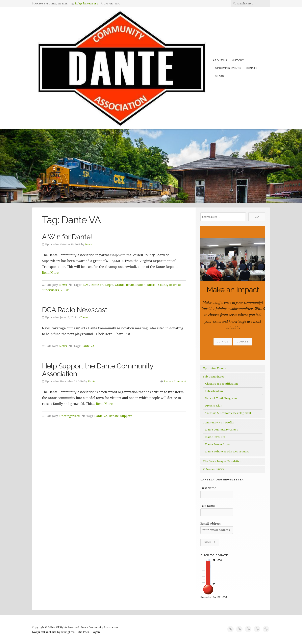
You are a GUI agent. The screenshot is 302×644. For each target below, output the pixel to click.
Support (126, 416)
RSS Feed (83, 632)
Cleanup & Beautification (222, 384)
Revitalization (136, 285)
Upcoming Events (228, 68)
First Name (208, 488)
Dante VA (97, 285)
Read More (50, 273)
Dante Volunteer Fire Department (227, 451)
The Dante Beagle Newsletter (222, 461)
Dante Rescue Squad (218, 444)
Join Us (223, 342)
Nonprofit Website (44, 632)
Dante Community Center (222, 429)
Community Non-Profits (218, 422)
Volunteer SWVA (214, 469)
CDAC (85, 285)
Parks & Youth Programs (221, 398)
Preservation (214, 405)
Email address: (211, 523)
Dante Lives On (215, 437)
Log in (96, 632)
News (63, 285)
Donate (251, 68)
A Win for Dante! (67, 237)
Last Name (208, 506)
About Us (220, 60)
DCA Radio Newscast (75, 310)
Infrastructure (215, 391)
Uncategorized (70, 416)
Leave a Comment (175, 381)
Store (220, 76)
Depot (109, 285)
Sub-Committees (213, 376)
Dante (89, 244)
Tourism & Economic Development (228, 413)
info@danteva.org (87, 4)
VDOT (65, 290)
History (238, 60)
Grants (120, 285)
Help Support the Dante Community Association (97, 370)
